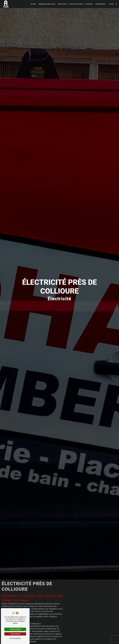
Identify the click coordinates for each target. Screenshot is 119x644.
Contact (111, 4)
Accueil (33, 4)
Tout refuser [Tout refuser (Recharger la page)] (15, 634)
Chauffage (88, 4)
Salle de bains (62, 4)
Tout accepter (15, 629)
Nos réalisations (100, 4)
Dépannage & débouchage (46, 4)
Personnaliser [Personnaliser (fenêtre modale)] (15, 638)
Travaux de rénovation (75, 4)
